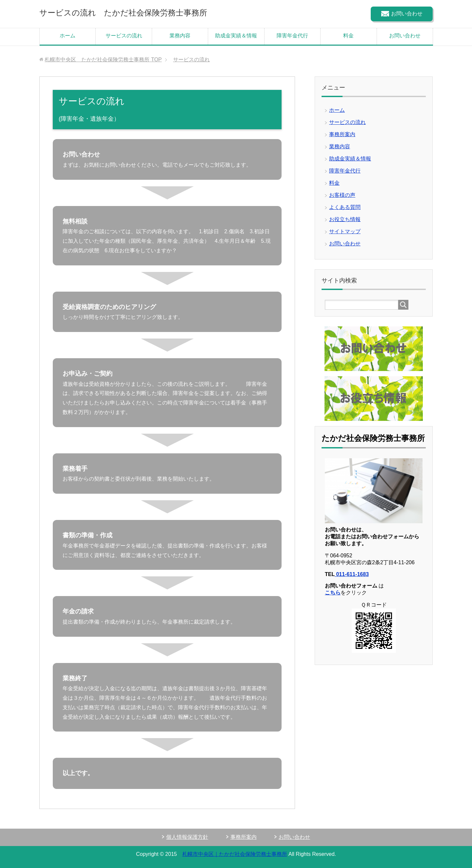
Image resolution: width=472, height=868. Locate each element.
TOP (103, 60)
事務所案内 (342, 134)
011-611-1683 (352, 574)
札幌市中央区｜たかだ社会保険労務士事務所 (235, 854)
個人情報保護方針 (187, 837)
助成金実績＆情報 (236, 36)
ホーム (68, 36)
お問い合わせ (405, 36)
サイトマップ (345, 231)
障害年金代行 (292, 36)
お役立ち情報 (345, 219)
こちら (333, 593)
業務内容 (180, 36)
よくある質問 (345, 207)
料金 (348, 36)
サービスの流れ (124, 36)
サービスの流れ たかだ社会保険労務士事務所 (123, 13)
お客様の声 (342, 195)
